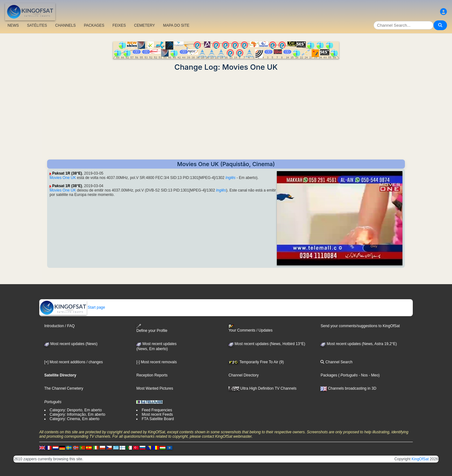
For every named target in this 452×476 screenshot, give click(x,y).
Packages (329, 375)
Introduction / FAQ (59, 326)
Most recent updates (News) (71, 344)
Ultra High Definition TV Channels (263, 388)
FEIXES (119, 25)
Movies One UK (63, 178)
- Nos (363, 375)
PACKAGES (94, 25)
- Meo (373, 375)
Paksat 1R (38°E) (67, 173)
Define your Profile (152, 328)
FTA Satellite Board (158, 419)
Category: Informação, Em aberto (77, 414)
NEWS (13, 25)
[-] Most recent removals (156, 362)
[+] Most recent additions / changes (73, 362)
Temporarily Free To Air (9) (256, 362)
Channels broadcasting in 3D (348, 388)
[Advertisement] (226, 116)
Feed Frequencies (157, 410)
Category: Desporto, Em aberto (76, 410)
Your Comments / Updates (250, 328)
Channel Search (336, 362)
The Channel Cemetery (64, 388)
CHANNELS (65, 25)
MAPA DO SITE (176, 25)
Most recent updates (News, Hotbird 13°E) (267, 344)
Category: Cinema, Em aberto (75, 419)
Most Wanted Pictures (155, 388)
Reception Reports (152, 375)
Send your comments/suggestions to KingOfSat (360, 326)
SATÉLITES (37, 25)
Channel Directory (244, 375)
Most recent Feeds (157, 414)
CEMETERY (144, 25)
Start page (72, 307)
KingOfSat (420, 459)
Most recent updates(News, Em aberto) (156, 346)
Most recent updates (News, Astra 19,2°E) (359, 344)
